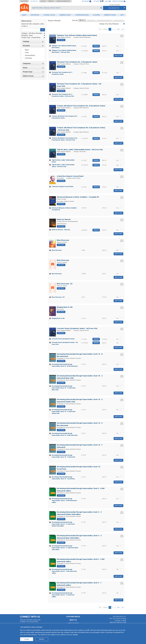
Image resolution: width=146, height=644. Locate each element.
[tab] (33, 41)
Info (122, 15)
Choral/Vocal (49, 15)
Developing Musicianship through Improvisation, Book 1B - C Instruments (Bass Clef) (64, 388)
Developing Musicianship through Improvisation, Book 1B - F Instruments (63, 456)
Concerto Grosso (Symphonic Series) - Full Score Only (77, 328)
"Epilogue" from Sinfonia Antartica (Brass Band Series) (77, 35)
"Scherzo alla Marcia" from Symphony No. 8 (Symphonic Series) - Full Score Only (65, 139)
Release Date (119, 20)
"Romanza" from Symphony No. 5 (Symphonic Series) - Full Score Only (63, 95)
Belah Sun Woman (64, 219)
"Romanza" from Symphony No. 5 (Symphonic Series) (77, 62)
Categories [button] (33, 63)
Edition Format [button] (33, 76)
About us (73, 620)
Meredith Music (110, 15)
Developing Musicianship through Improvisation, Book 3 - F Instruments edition (63, 595)
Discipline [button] (33, 46)
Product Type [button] (33, 72)
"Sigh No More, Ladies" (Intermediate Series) (63, 161)
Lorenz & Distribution (63, 1)
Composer (91, 20)
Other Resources (82, 15)
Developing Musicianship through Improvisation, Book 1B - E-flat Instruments (65, 434)
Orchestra (35, 15)
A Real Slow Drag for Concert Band (70, 176)
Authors (96, 15)
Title (82, 20)
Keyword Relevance (105, 20)
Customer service (73, 617)
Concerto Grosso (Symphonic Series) (63, 339)
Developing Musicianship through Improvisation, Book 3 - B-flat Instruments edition (64, 500)
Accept (27, 639)
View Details (61, 40)
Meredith (51, 1)
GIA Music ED (34, 1)
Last (123, 29)
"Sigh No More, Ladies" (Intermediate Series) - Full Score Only (80, 150)
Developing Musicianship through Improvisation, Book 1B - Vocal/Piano (63, 478)
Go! (43, 30)
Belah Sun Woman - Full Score (61, 230)
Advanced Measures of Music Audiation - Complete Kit (78, 197)
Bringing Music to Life (65, 307)
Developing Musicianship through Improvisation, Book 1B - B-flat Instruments (65, 365)
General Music (65, 15)
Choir (26, 53)
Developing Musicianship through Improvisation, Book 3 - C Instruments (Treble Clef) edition (63, 524)
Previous (105, 29)
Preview (96, 46)
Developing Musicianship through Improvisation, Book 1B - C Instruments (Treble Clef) (64, 411)
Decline (42, 639)
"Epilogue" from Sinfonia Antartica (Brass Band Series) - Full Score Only (64, 51)
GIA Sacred (24, 1)
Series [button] (33, 68)
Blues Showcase (63, 240)
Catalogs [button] (33, 41)
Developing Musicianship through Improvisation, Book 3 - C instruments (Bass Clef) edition (65, 548)
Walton (43, 1)
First (100, 29)
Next (118, 29)
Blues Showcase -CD (65, 284)
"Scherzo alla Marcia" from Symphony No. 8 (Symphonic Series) (81, 106)
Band (24, 15)
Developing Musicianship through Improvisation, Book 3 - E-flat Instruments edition (64, 571)
